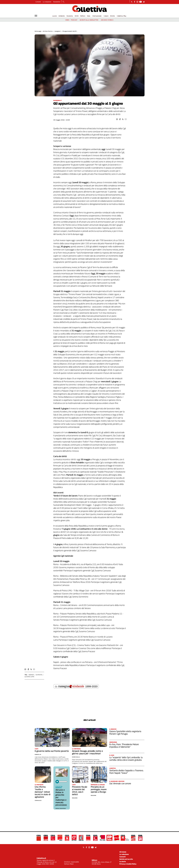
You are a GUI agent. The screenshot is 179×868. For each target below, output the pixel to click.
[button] (117, 119)
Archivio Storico (48, 31)
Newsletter (57, 2)
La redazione (47, 2)
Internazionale (97, 16)
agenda (31, 675)
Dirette (112, 16)
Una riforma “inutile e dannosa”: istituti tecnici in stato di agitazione (43, 792)
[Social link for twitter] (132, 2)
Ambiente (62, 16)
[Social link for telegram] (144, 2)
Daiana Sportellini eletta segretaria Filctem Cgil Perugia (125, 733)
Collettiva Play (122, 16)
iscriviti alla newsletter (89, 20)
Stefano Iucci (38, 800)
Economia (70, 16)
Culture (106, 16)
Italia (89, 16)
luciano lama (29, 677)
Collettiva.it (41, 858)
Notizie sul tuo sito (126, 859)
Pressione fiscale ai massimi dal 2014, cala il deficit (80, 791)
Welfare (83, 16)
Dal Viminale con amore (120, 783)
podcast (74, 20)
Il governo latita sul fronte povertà (52, 751)
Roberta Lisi (38, 754)
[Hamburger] (36, 16)
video (67, 20)
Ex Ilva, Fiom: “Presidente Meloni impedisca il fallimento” (124, 746)
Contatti (38, 2)
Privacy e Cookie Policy (128, 864)
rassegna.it (57, 31)
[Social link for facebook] (135, 2)
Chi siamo (123, 852)
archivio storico (107, 20)
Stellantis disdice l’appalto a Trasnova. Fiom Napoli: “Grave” (126, 772)
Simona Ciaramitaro (61, 808)
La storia (123, 861)
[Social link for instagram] (137, 2)
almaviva (39, 675)
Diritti (77, 16)
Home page (38, 31)
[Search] (64, 2)
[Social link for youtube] (141, 2)
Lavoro (55, 16)
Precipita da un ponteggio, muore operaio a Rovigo (99, 789)
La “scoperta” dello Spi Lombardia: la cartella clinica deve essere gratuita (126, 759)
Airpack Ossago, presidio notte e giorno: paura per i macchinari (87, 752)
